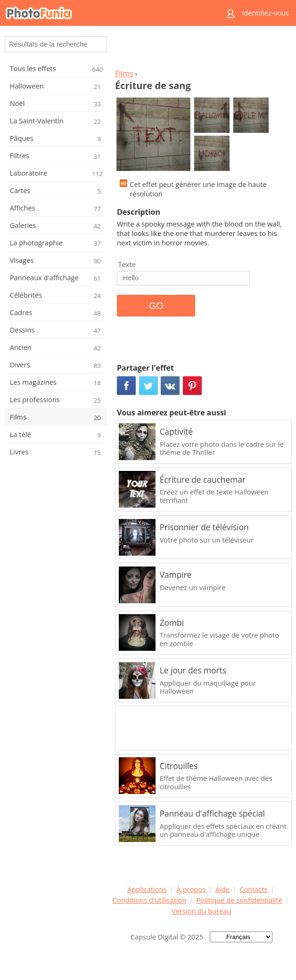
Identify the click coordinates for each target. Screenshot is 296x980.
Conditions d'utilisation (150, 900)
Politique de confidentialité (239, 900)
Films (124, 73)
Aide (222, 889)
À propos (191, 889)
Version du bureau (201, 911)
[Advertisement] (201, 50)
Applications (147, 889)
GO (156, 306)
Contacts (254, 889)
